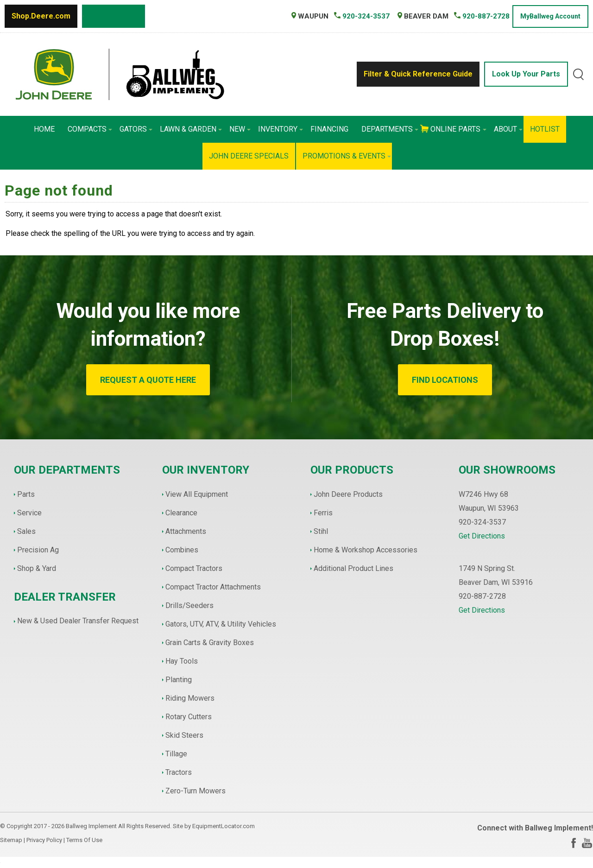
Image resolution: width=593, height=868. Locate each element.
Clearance (181, 513)
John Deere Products (348, 494)
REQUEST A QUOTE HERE (148, 380)
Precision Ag (38, 550)
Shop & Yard (37, 568)
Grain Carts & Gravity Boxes (210, 643)
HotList (545, 129)
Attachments (186, 531)
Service (29, 513)
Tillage (176, 754)
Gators (136, 129)
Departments (390, 129)
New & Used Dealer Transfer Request (78, 621)
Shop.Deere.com (41, 16)
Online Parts (458, 129)
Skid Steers (184, 735)
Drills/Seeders (189, 605)
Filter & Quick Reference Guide (418, 74)
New (240, 129)
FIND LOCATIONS (445, 380)
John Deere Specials (249, 156)
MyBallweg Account (550, 16)
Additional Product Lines (353, 568)
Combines (182, 550)
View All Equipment (197, 494)
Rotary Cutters (189, 717)
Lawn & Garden (191, 129)
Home (44, 129)
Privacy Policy (44, 840)
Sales (26, 531)
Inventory (281, 129)
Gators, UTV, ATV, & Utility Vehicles (221, 624)
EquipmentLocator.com (224, 826)
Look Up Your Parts (526, 74)
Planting (179, 680)
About (508, 129)
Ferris (323, 513)
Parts (26, 494)
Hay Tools (182, 661)
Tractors (179, 772)
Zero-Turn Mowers (196, 791)
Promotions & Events (347, 156)
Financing (329, 129)
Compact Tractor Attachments (213, 587)
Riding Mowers (190, 698)
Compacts (90, 129)
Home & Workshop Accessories (366, 550)
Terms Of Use (84, 840)
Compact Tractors (194, 568)
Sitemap (11, 840)
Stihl (321, 531)
